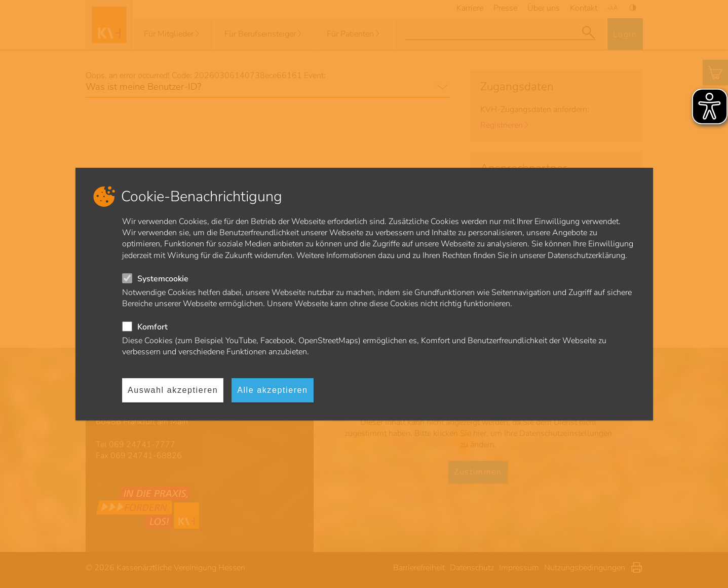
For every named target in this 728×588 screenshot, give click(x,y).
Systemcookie (163, 279)
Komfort (152, 327)
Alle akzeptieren (272, 390)
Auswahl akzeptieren (173, 390)
